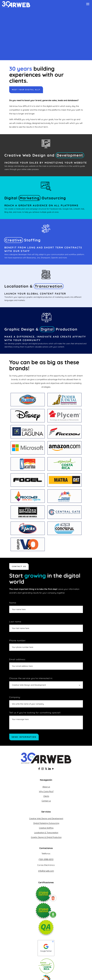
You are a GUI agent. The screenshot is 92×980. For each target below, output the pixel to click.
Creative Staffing (46, 828)
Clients (46, 796)
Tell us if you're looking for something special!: (46, 720)
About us (46, 787)
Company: (46, 702)
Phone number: (46, 645)
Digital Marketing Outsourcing (46, 823)
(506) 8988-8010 (46, 859)
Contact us (46, 801)
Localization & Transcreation (46, 833)
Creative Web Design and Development (46, 818)
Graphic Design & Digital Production (46, 837)
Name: (46, 607)
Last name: (46, 626)
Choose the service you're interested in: (46, 683)
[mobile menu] (88, 5)
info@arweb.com (46, 871)
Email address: (46, 664)
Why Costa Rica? (46, 791)
